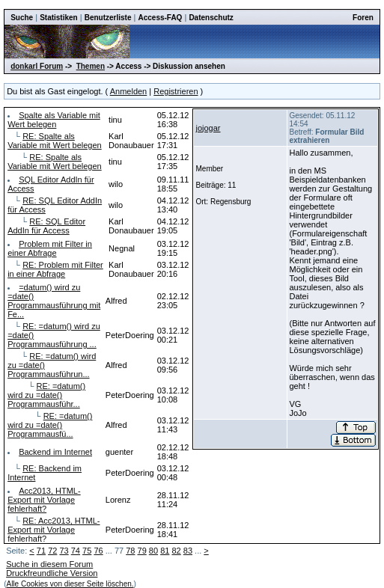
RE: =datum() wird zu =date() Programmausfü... (50, 425)
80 (153, 551)
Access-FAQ (160, 18)
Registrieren (176, 91)
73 (64, 551)
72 (52, 551)
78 (130, 551)
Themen (91, 66)
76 (98, 551)
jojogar (208, 128)
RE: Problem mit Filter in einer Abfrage (55, 269)
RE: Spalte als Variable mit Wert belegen (55, 141)
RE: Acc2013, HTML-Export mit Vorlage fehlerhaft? (54, 530)
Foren (363, 18)
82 (176, 551)
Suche (22, 18)
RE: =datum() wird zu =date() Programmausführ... (46, 395)
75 (87, 551)
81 (165, 551)
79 (142, 551)
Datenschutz (211, 18)
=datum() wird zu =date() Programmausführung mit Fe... (54, 301)
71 (41, 551)
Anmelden (129, 91)
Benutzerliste (108, 18)
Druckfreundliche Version (52, 573)
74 (76, 551)
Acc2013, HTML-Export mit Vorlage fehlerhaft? (44, 500)
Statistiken (59, 18)
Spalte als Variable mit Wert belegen (54, 120)
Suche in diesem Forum (49, 564)
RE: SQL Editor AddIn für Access (46, 226)
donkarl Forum (37, 66)
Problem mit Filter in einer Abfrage (50, 248)
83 (188, 551)
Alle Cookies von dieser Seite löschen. (70, 584)
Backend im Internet (55, 452)
